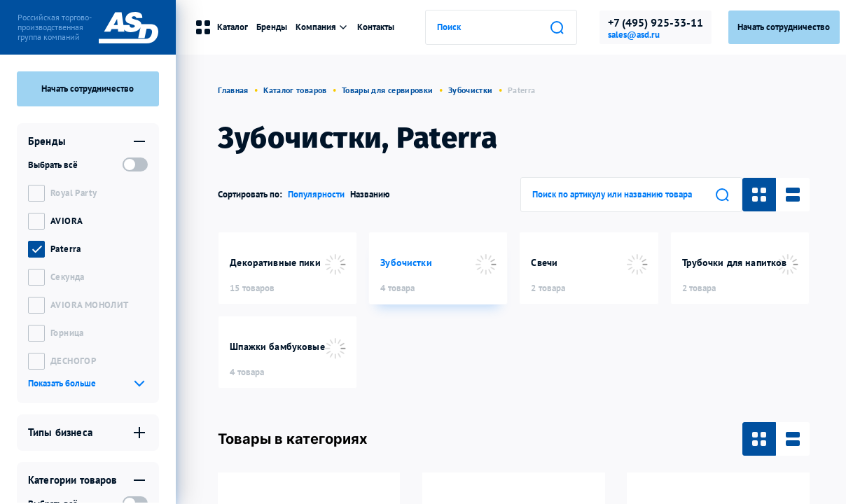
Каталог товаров (295, 90)
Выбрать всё (53, 165)
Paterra (66, 249)
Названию (370, 194)
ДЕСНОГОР (73, 361)
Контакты (376, 27)
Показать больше (62, 383)
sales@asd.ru (634, 35)
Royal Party (74, 193)
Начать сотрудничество (88, 89)
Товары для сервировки (388, 90)
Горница (67, 333)
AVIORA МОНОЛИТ (89, 305)
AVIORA (67, 221)
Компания (322, 27)
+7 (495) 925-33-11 (656, 22)
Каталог (221, 27)
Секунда (68, 277)
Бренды (272, 27)
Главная (233, 90)
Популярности (316, 194)
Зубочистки (471, 90)
